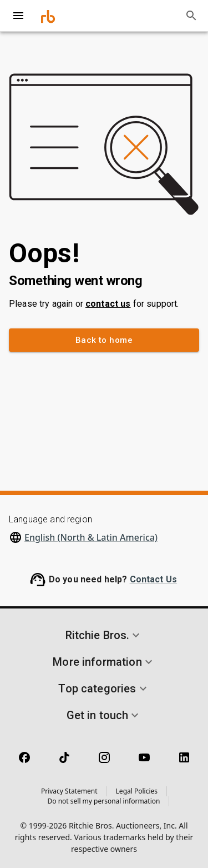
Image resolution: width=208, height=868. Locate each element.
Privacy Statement (69, 791)
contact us (108, 304)
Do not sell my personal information (104, 801)
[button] (104, 635)
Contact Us (154, 579)
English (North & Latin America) (91, 537)
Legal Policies (137, 791)
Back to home (104, 340)
